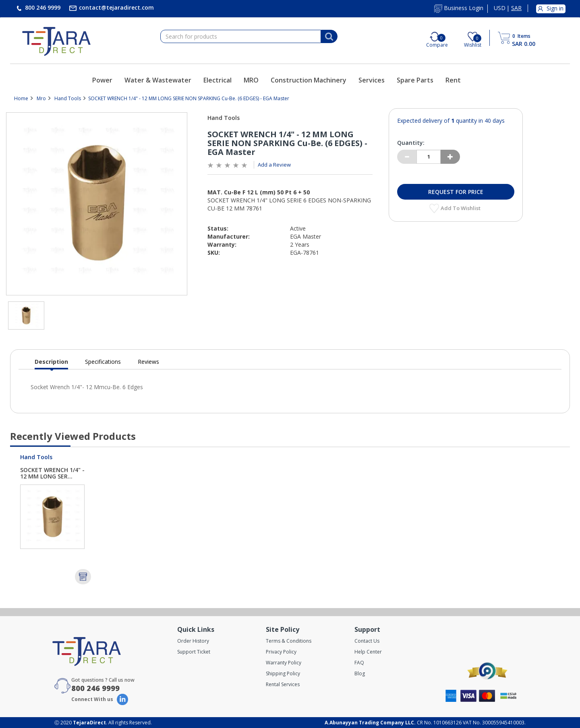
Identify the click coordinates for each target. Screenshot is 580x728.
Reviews (148, 362)
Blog (360, 673)
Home (21, 98)
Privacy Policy (281, 652)
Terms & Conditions (289, 641)
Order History (193, 641)
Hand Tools (68, 98)
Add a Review (274, 165)
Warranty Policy (284, 663)
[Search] (329, 37)
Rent (453, 80)
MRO (251, 80)
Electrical (217, 80)
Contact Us (367, 641)
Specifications (103, 362)
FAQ (359, 663)
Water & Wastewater (158, 80)
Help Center (368, 652)
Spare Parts (415, 80)
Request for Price (456, 192)
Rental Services (283, 684)
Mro (41, 98)
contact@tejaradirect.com (116, 7)
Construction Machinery (309, 80)
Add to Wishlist (461, 208)
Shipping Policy (283, 673)
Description (51, 364)
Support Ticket (194, 652)
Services (372, 80)
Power (102, 80)
